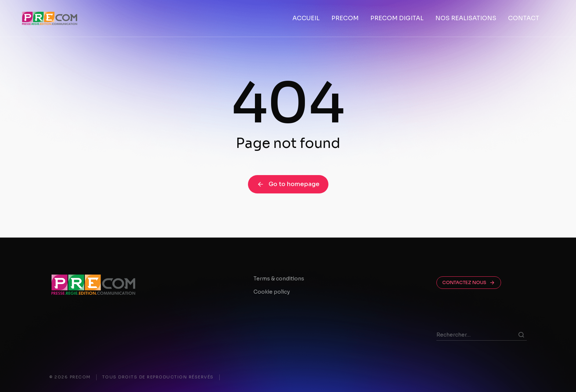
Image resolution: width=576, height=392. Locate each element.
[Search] (521, 335)
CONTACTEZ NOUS (469, 283)
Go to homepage (288, 184)
